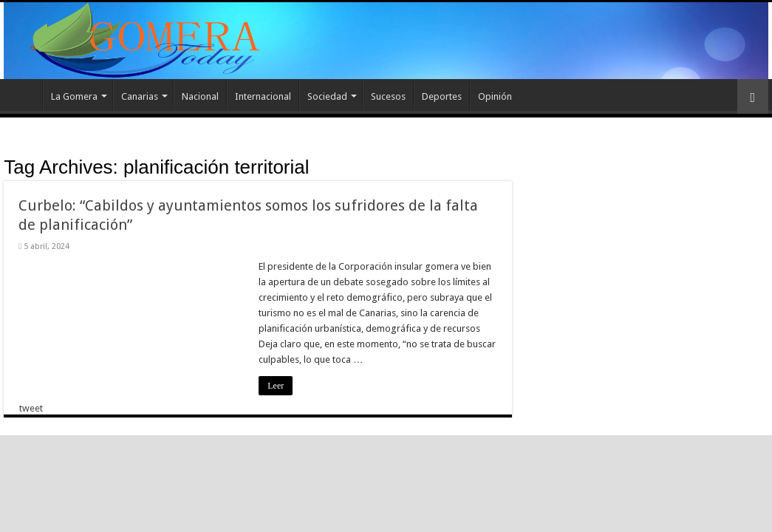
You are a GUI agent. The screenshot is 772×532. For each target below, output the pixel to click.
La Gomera (74, 96)
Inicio (23, 95)
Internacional (263, 96)
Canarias (140, 96)
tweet (31, 408)
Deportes (442, 96)
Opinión (495, 96)
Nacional (200, 96)
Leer (276, 386)
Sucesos (388, 96)
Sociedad (327, 96)
